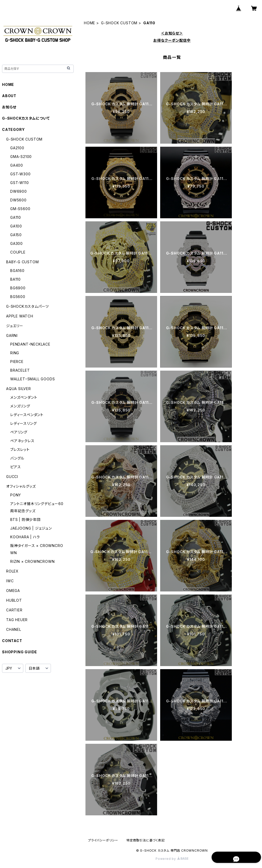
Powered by (172, 859)
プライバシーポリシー (103, 840)
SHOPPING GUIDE (20, 652)
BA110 (15, 279)
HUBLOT (14, 600)
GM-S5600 (20, 209)
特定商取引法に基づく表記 (146, 840)
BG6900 (18, 288)
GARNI (12, 335)
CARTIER (14, 610)
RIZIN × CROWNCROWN (32, 561)
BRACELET (20, 370)
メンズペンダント (24, 397)
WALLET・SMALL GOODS (32, 379)
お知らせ (9, 107)
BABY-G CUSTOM (22, 262)
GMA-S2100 (21, 157)
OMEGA (13, 591)
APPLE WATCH (20, 316)
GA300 (17, 243)
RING (15, 353)
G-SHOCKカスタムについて (26, 118)
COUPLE (18, 252)
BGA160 (17, 271)
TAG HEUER (17, 620)
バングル (17, 458)
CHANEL (14, 629)
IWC (10, 581)
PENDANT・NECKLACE (30, 344)
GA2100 (17, 148)
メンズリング (20, 406)
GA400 (17, 165)
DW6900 (19, 191)
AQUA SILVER (19, 389)
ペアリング (19, 432)
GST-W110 (19, 183)
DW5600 (18, 200)
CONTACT (12, 641)
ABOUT (9, 96)
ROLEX (12, 571)
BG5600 (18, 297)
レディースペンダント (27, 415)
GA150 (16, 235)
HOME (90, 23)
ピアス (15, 467)
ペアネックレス (22, 441)
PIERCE (17, 362)
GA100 (16, 226)
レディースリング (23, 423)
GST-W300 (20, 174)
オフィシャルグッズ (21, 486)
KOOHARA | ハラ (25, 537)
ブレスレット (20, 449)
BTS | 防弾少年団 (25, 519)
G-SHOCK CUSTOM (119, 23)
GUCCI (12, 477)
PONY (16, 495)
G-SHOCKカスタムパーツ (28, 306)
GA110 (16, 217)
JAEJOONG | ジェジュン (31, 528)
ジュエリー (15, 326)
